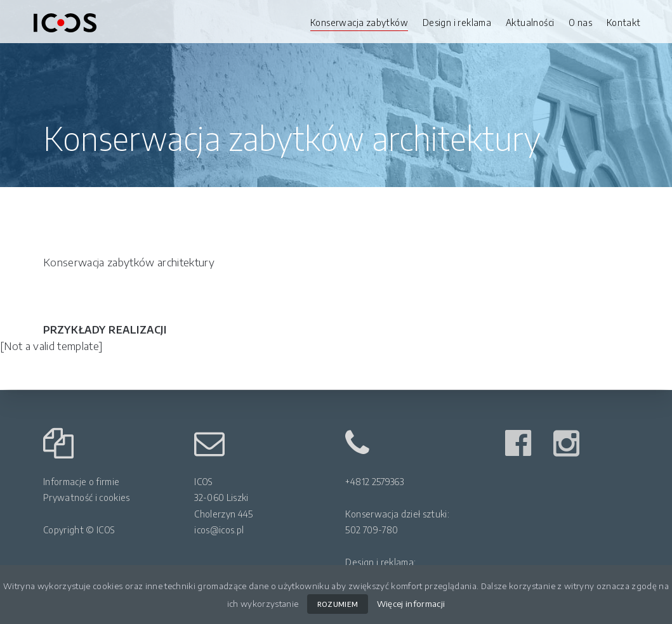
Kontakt (624, 23)
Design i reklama (457, 23)
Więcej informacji (411, 603)
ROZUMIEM (338, 604)
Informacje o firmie (81, 482)
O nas (580, 23)
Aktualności (530, 23)
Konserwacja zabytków (359, 23)
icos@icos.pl (219, 530)
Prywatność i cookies (87, 497)
